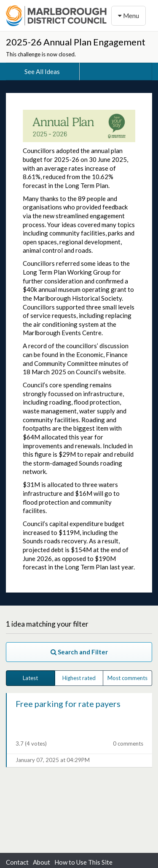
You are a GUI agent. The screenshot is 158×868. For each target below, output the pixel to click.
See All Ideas (42, 71)
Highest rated (79, 678)
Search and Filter (79, 652)
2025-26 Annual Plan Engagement (76, 42)
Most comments (127, 678)
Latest (30, 678)
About (42, 862)
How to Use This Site (83, 862)
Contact (17, 862)
